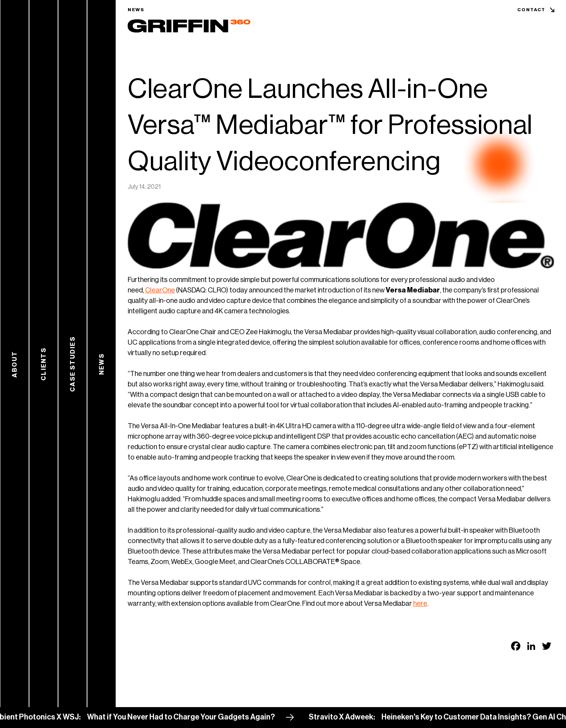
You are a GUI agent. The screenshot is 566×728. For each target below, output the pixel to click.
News (136, 10)
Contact (531, 10)
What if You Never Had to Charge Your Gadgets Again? (189, 717)
